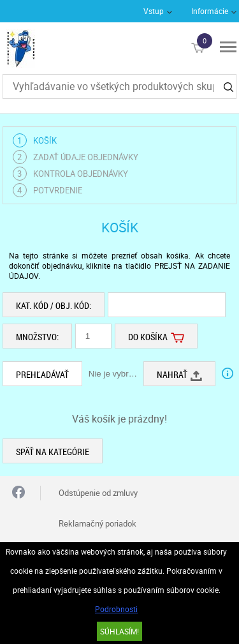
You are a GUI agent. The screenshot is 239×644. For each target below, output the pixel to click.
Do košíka (156, 336)
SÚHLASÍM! (119, 631)
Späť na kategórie (53, 452)
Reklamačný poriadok (98, 523)
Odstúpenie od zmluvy (98, 493)
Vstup (154, 11)
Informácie (210, 11)
